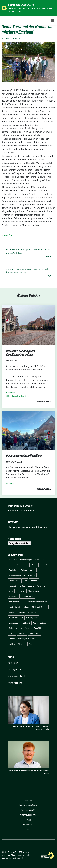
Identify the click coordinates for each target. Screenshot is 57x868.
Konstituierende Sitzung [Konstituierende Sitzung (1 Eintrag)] (38, 602)
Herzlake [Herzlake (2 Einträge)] (22, 586)
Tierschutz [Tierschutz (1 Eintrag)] (22, 633)
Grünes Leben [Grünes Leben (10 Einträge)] (14, 581)
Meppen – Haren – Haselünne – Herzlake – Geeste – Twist (31, 10)
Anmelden (13, 663)
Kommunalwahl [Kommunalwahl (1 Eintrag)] (27, 596)
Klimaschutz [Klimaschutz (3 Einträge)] (14, 596)
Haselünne (11, 393)
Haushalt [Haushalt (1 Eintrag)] (12, 586)
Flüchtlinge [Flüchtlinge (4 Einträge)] (13, 570)
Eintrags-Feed (15, 669)
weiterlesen (44, 402)
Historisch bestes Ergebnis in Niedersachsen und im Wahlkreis (29, 253)
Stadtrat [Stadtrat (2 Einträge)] (12, 633)
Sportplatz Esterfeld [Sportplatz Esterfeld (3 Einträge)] (33, 628)
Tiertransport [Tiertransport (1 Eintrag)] (34, 633)
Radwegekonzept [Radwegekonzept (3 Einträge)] (16, 628)
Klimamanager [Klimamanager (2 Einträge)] (33, 591)
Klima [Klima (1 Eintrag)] (11, 591)
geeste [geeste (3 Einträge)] (33, 570)
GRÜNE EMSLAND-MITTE (21, 5)
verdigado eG (18, 858)
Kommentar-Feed (16, 676)
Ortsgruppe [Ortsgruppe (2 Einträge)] (13, 623)
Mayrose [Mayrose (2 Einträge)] (12, 612)
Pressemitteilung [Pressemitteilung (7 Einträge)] (39, 623)
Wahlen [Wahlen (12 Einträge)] (12, 644)
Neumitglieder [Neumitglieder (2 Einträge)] (32, 618)
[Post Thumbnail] (29, 325)
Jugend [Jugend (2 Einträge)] (31, 586)
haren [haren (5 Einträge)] (25, 581)
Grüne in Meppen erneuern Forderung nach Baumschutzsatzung (29, 272)
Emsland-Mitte (7, 235)
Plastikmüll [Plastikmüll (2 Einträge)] (25, 623)
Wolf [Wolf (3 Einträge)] (30, 644)
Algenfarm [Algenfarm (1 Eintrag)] (13, 559)
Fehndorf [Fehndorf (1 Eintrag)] (43, 565)
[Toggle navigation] (52, 20)
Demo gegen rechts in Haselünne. (24, 456)
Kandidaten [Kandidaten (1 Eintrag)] (41, 586)
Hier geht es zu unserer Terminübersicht (28, 527)
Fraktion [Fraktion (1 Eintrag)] (24, 570)
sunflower (21, 855)
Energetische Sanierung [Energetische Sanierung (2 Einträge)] (18, 565)
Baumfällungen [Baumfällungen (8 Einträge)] (26, 559)
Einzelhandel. (13, 396)
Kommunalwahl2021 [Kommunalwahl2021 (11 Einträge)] (17, 602)
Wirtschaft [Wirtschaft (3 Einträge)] (22, 644)
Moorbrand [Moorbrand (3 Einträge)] (32, 612)
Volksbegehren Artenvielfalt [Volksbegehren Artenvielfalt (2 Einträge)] (29, 639)
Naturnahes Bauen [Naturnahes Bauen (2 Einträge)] (16, 618)
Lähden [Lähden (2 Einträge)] (26, 607)
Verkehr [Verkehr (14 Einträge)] (12, 639)
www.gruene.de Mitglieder (21, 510)
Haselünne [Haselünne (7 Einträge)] (34, 581)
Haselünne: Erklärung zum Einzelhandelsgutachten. (21, 353)
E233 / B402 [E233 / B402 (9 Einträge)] (40, 559)
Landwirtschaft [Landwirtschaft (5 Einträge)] (15, 607)
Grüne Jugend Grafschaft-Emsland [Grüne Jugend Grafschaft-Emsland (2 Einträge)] (22, 575)
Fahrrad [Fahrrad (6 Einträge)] (34, 565)
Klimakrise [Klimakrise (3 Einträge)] (21, 591)
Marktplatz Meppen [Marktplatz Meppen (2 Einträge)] (40, 607)
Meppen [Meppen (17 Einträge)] (22, 612)
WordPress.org (15, 683)
